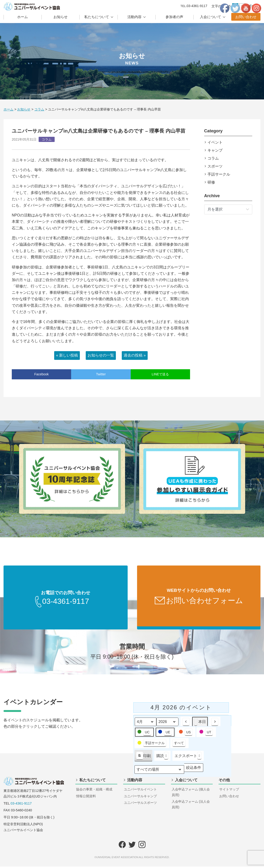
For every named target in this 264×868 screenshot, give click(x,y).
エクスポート (188, 757)
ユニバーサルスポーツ (140, 804)
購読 (162, 757)
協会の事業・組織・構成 (94, 791)
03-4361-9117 (21, 805)
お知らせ (61, 17)
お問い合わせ (246, 17)
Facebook (41, 374)
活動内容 (134, 17)
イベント (215, 142)
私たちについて (97, 17)
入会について (211, 17)
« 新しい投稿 (67, 355)
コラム (213, 158)
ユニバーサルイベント (140, 791)
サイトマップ (229, 791)
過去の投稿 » (135, 355)
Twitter (101, 374)
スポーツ (215, 166)
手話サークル (219, 174)
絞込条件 (193, 770)
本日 (200, 723)
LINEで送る (160, 374)
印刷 (143, 758)
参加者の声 (174, 17)
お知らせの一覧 (101, 355)
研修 (211, 182)
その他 (224, 781)
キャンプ (215, 150)
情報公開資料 (86, 797)
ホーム (22, 17)
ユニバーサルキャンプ (140, 797)
